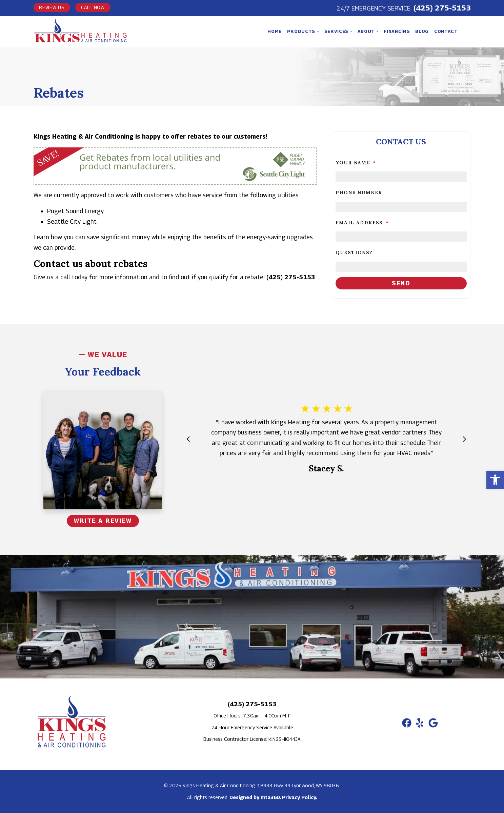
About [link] (367, 31)
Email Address (362, 223)
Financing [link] (397, 31)
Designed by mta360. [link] (256, 797)
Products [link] (302, 31)
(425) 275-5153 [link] (442, 8)
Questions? (354, 252)
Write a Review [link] (103, 521)
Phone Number (359, 192)
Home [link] (275, 31)
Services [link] (337, 31)
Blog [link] (422, 31)
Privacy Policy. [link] (300, 797)
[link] (495, 480)
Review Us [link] (52, 7)
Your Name (356, 163)
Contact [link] (446, 31)
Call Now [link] (93, 7)
